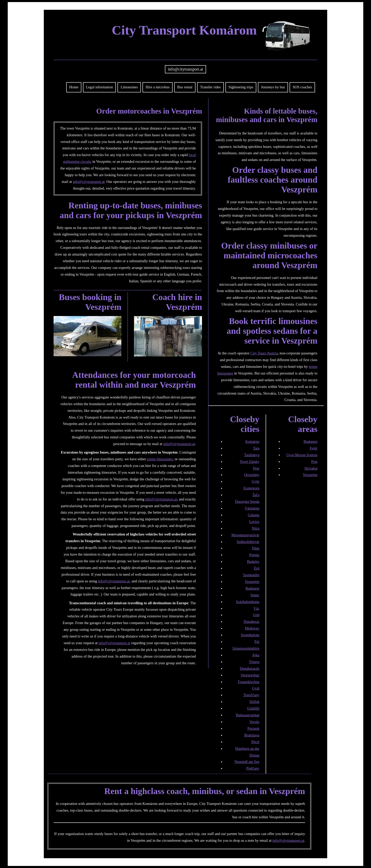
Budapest (252, 588)
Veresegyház (250, 675)
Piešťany (253, 768)
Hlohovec (252, 628)
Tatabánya (252, 455)
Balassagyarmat (247, 715)
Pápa (256, 548)
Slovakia (311, 468)
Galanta (254, 515)
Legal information (99, 87)
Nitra (256, 528)
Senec (255, 595)
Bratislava (252, 735)
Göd (256, 615)
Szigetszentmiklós (246, 648)
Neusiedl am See (247, 762)
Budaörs (253, 561)
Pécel (255, 742)
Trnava (254, 662)
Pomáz (254, 555)
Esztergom (251, 488)
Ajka (256, 655)
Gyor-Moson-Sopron (302, 455)
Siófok (254, 702)
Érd (257, 568)
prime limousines (160, 459)
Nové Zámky (250, 462)
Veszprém (252, 582)
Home (74, 87)
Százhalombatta (247, 602)
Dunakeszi (252, 622)
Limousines (129, 87)
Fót (257, 642)
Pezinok (253, 728)
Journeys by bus (273, 87)
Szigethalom (250, 635)
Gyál (256, 688)
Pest (256, 468)
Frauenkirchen (248, 682)
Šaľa (256, 495)
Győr (256, 481)
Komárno (252, 441)
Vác (256, 608)
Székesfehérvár (248, 542)
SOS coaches (302, 87)
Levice (254, 522)
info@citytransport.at (186, 69)
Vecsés (254, 722)
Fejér (314, 448)
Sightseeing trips (241, 87)
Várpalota (252, 508)
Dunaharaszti (250, 668)
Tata (256, 448)
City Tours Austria (264, 353)
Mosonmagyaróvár (245, 535)
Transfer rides (210, 87)
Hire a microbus (158, 87)
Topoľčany (251, 695)
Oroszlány (252, 475)
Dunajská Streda (247, 501)
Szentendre (251, 575)
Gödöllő (253, 708)
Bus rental (185, 87)
